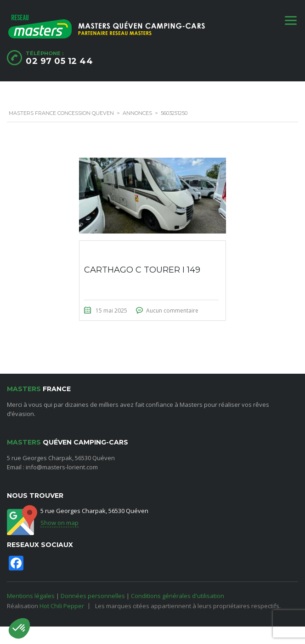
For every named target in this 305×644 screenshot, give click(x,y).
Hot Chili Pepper (62, 606)
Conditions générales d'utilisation (178, 596)
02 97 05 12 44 (59, 61)
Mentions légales (31, 596)
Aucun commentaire (172, 311)
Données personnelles (93, 596)
